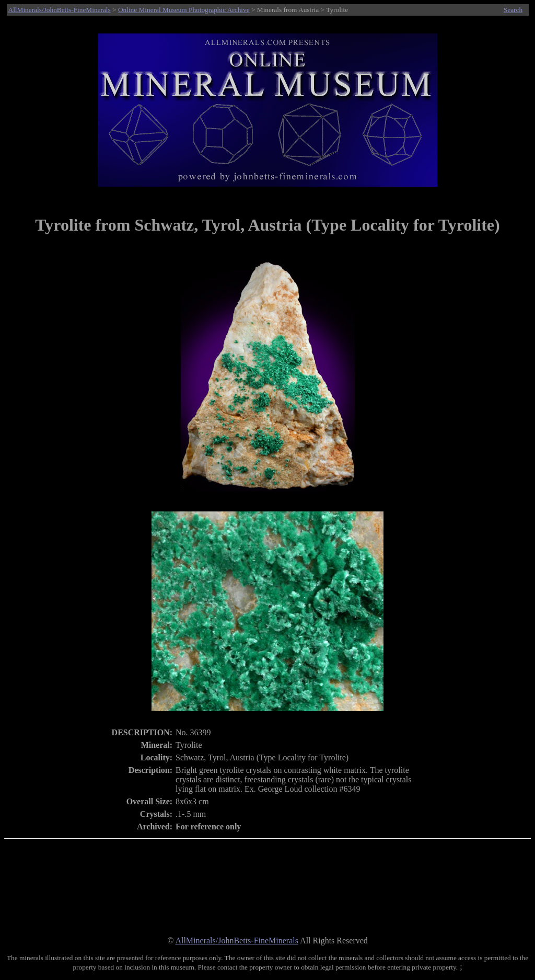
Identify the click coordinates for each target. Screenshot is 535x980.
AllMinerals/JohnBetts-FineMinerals (60, 10)
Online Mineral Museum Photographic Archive (184, 10)
